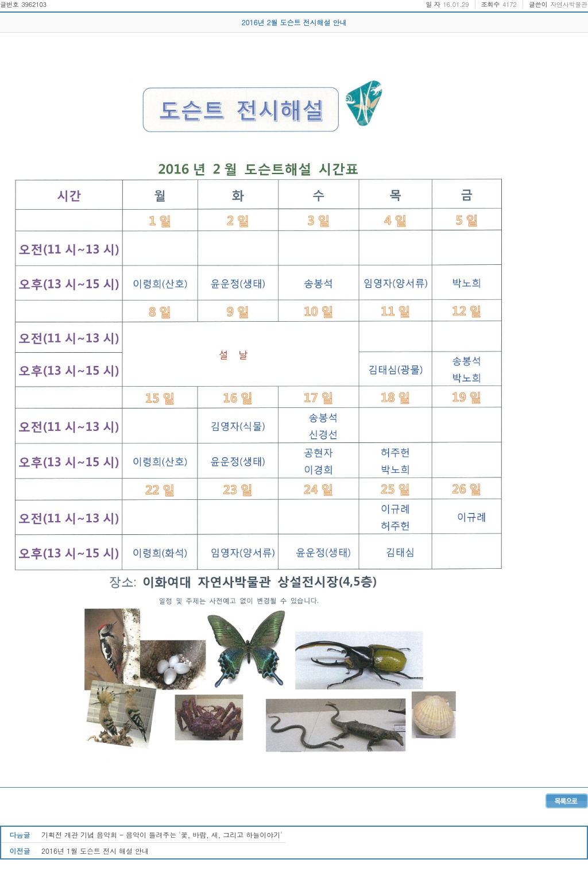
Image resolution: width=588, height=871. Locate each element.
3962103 (34, 4)
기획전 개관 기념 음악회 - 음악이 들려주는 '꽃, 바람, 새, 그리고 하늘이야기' (162, 835)
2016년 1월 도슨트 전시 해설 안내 (95, 851)
